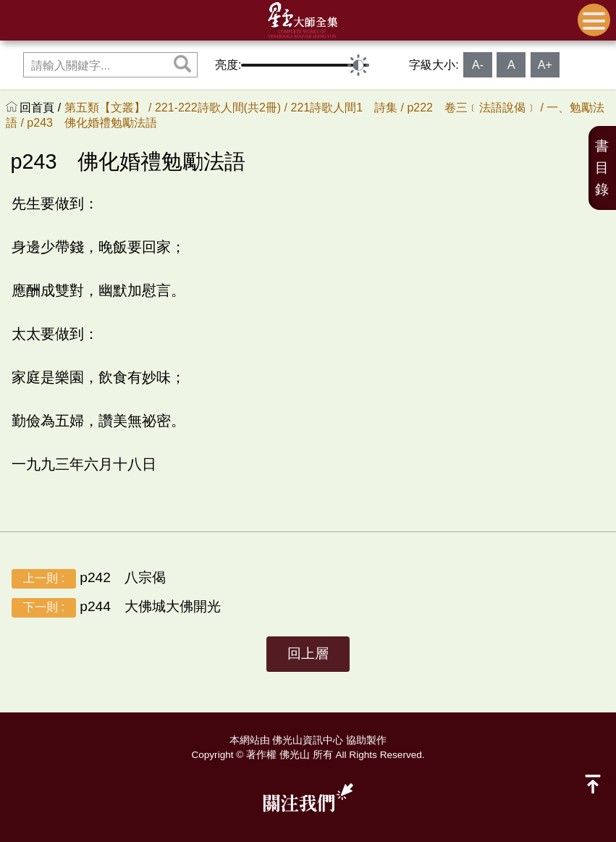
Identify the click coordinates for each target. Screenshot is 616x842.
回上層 (308, 653)
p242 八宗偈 (89, 579)
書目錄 (602, 168)
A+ (545, 65)
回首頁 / (42, 108)
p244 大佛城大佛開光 (116, 608)
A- (478, 65)
